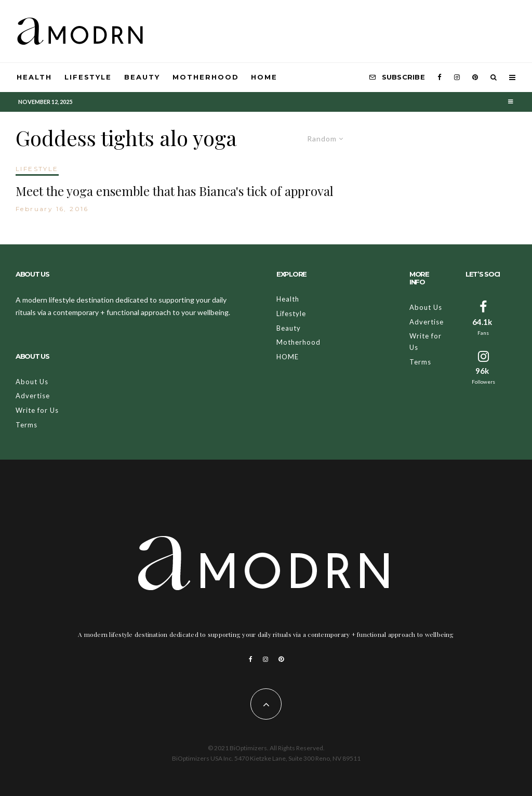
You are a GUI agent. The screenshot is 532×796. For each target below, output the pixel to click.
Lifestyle (88, 77)
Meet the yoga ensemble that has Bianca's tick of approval (175, 191)
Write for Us (37, 410)
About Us (32, 382)
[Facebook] (440, 77)
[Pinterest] (475, 77)
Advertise (33, 396)
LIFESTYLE (37, 169)
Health (34, 77)
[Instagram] (457, 77)
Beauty (142, 77)
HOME (264, 77)
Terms (26, 425)
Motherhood (206, 77)
